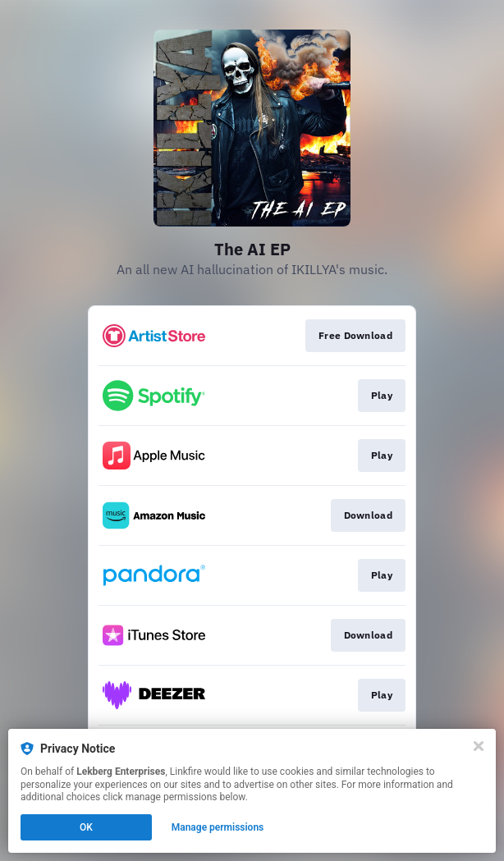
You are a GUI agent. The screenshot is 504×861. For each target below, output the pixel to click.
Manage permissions (218, 827)
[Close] (479, 746)
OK (86, 827)
